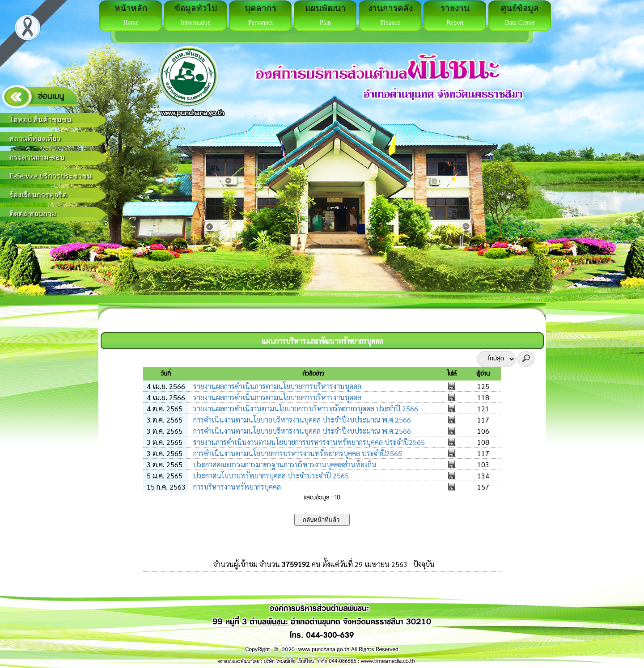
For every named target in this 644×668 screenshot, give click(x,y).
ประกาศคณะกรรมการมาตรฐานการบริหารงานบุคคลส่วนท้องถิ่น (284, 464)
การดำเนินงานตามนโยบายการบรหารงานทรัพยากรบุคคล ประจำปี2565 (297, 453)
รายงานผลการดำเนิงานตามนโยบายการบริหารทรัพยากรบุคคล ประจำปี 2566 (305, 408)
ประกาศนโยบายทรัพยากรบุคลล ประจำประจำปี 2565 (270, 476)
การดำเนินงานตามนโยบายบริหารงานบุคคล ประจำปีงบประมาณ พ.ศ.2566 (301, 420)
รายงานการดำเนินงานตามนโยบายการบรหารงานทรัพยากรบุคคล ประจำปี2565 (308, 442)
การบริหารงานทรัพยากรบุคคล (236, 487)
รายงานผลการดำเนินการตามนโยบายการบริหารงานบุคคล (276, 386)
